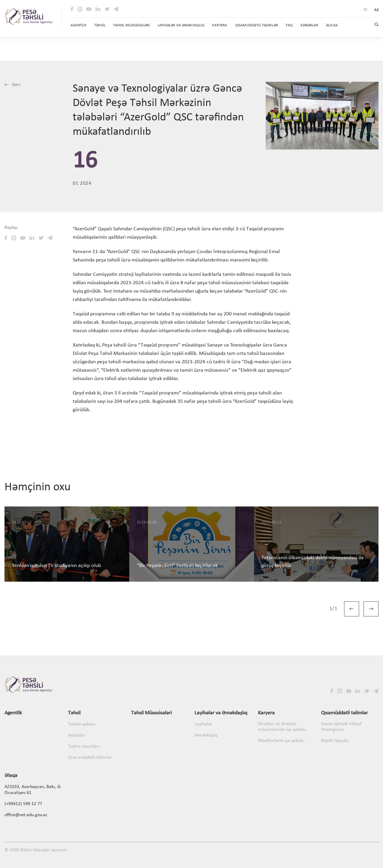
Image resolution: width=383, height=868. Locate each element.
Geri (12, 85)
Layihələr (203, 724)
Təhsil (74, 713)
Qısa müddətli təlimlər (90, 757)
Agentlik (79, 25)
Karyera (266, 713)
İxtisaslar (77, 735)
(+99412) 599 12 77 (23, 804)
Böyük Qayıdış (335, 741)
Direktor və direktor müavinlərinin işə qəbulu (282, 727)
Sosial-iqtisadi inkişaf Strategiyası (341, 727)
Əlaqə (332, 25)
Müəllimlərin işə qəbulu (281, 741)
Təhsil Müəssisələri (131, 25)
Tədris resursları (84, 746)
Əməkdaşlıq (206, 735)
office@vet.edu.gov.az (26, 815)
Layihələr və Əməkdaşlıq (221, 713)
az (376, 10)
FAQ (289, 25)
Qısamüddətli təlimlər (344, 713)
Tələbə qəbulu (82, 724)
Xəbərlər (309, 25)
